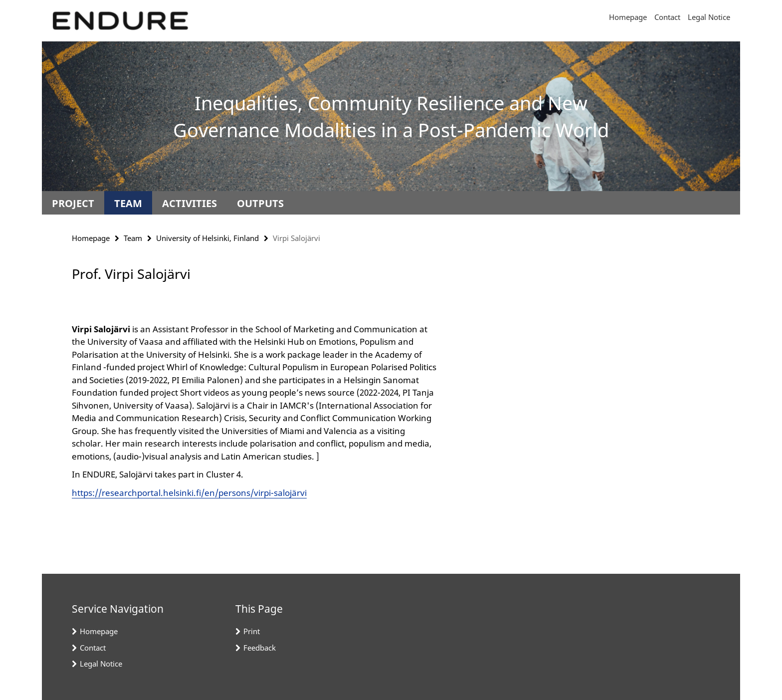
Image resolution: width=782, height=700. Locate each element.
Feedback (260, 648)
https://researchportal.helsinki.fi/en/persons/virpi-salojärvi (189, 493)
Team (128, 203)
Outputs (260, 203)
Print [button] (252, 631)
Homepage (628, 17)
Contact (667, 17)
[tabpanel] (255, 396)
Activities (190, 203)
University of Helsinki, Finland (207, 238)
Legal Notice (709, 17)
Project (73, 203)
